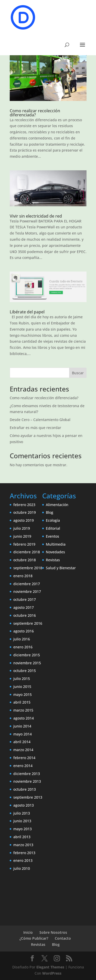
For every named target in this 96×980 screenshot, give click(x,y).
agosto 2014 (24, 718)
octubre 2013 (25, 789)
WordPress (52, 973)
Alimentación (57, 505)
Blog (50, 512)
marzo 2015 (23, 710)
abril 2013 (22, 837)
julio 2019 (22, 528)
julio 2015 (22, 679)
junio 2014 (22, 726)
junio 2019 (22, 536)
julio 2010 (22, 868)
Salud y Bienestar (61, 568)
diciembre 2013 (27, 774)
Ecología (53, 520)
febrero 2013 (24, 853)
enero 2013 (23, 860)
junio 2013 (22, 821)
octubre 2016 (25, 615)
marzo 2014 (23, 750)
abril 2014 (22, 742)
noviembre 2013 (27, 781)
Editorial (53, 528)
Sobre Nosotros (53, 932)
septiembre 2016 (28, 623)
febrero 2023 (24, 505)
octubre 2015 (25, 671)
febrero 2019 (24, 544)
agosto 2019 (24, 520)
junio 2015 (22, 687)
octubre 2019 (25, 512)
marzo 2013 (23, 845)
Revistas (53, 560)
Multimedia (56, 544)
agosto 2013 (24, 805)
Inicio (28, 932)
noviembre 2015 (27, 663)
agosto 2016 (24, 631)
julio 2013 (22, 813)
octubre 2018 (25, 560)
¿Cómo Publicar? (34, 938)
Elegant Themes (50, 967)
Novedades (55, 552)
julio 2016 (22, 639)
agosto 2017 (24, 607)
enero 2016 (23, 647)
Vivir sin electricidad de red (36, 216)
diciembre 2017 (27, 584)
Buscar (78, 373)
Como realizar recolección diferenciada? (35, 113)
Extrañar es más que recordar (35, 428)
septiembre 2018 (28, 568)
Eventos (52, 536)
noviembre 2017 (27, 591)
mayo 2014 (23, 734)
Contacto (63, 938)
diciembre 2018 (27, 552)
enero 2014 (23, 766)
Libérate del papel (27, 312)
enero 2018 (23, 576)
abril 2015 (22, 702)
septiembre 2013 (28, 797)
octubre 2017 (25, 599)
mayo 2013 (23, 829)
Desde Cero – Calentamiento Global (40, 420)
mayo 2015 (23, 694)
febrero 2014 (24, 758)
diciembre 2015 (27, 655)
